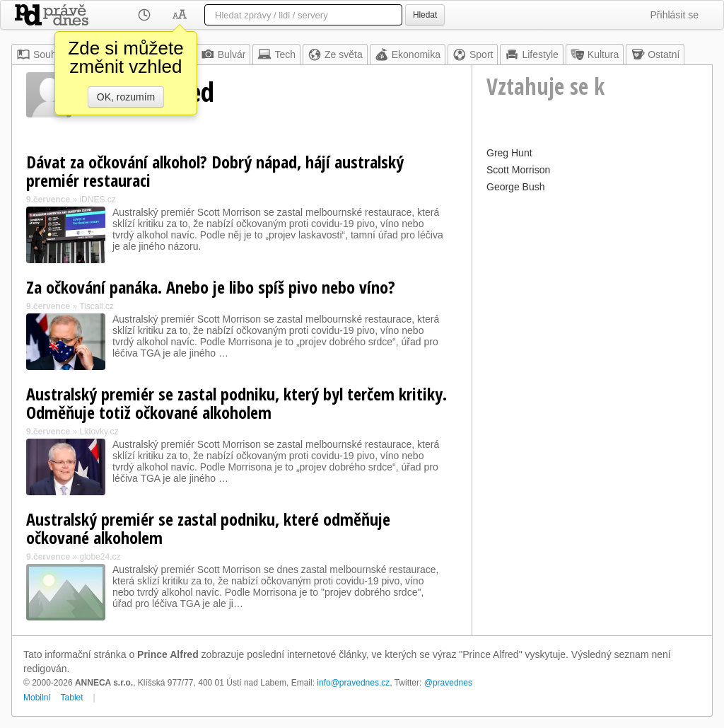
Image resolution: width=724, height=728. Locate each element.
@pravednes (448, 683)
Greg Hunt (509, 153)
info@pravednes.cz (353, 683)
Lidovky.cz (99, 432)
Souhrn (41, 54)
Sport (473, 54)
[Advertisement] (592, 285)
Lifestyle (531, 54)
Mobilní (37, 698)
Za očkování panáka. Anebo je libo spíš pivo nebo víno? (211, 287)
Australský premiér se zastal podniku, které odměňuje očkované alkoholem (208, 528)
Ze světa (335, 54)
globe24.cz (100, 557)
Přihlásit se (675, 15)
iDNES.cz (97, 200)
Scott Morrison (518, 170)
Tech (276, 54)
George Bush (516, 187)
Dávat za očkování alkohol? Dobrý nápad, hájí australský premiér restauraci (215, 171)
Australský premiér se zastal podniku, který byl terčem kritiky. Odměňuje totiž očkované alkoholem (237, 403)
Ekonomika (408, 54)
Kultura (595, 54)
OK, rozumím (126, 97)
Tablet (72, 698)
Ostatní (655, 54)
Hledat (425, 15)
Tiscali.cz (97, 306)
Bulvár (223, 54)
